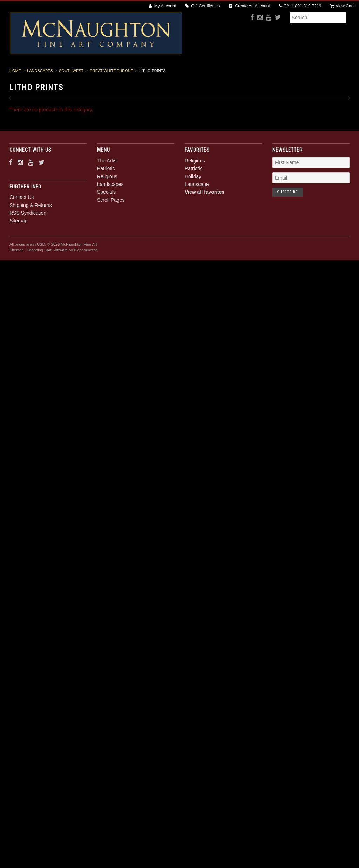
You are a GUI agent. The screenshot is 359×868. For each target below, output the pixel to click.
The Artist (84, 74)
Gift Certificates (202, 6)
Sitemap (18, 245)
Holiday (193, 200)
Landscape (197, 208)
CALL (300, 6)
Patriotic (120, 74)
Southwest (71, 95)
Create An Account (249, 6)
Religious (155, 74)
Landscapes (194, 74)
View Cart (342, 6)
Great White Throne (111, 95)
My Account (162, 6)
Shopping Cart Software (47, 274)
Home (15, 95)
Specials (232, 74)
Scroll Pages (272, 74)
